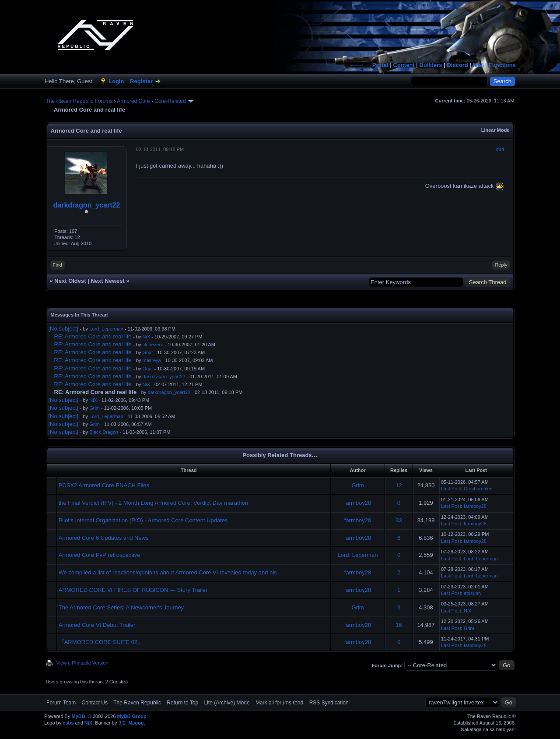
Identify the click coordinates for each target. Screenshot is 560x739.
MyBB (78, 716)
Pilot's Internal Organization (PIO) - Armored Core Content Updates (143, 520)
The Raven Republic (137, 703)
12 (399, 485)
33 (399, 520)
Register (141, 81)
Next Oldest (70, 281)
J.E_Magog (131, 723)
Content (404, 65)
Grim (94, 408)
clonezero (153, 345)
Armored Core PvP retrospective (100, 555)
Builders (431, 65)
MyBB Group (132, 716)
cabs (68, 723)
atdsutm (472, 593)
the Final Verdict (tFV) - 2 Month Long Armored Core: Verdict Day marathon (154, 503)
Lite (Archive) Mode (227, 703)
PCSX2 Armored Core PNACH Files (104, 485)
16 (399, 625)
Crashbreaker (478, 489)
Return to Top (182, 703)
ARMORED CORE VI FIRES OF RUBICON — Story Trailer (133, 590)
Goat (148, 352)
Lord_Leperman (106, 329)
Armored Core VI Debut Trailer (97, 625)
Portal (380, 65)
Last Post (451, 489)
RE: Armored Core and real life (93, 336)
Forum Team (61, 703)
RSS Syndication (329, 703)
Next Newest (107, 281)
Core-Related (170, 101)
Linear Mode (495, 130)
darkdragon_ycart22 (87, 205)
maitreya (152, 360)
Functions (502, 65)
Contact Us (95, 703)
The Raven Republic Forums (79, 101)
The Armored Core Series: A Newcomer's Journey (121, 607)
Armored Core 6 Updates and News (104, 538)
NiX (147, 337)
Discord (457, 65)
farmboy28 (358, 503)
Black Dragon (104, 432)
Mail (478, 65)
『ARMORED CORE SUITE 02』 (101, 642)
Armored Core (133, 101)
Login (116, 81)
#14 (500, 149)
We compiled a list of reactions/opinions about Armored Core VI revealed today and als (168, 572)
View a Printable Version (82, 663)
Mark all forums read (279, 703)
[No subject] (64, 329)
